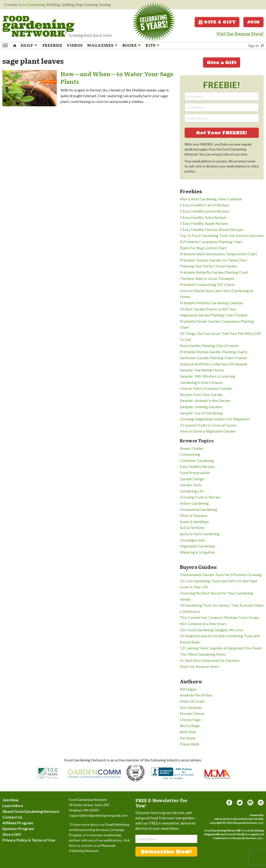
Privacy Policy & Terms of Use (29, 840)
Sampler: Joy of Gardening (201, 413)
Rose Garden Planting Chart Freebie (209, 346)
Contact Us (12, 817)
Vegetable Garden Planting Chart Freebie (214, 315)
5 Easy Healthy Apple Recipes (204, 223)
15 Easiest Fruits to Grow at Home (208, 425)
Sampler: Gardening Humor (202, 370)
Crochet (11, 4)
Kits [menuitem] (150, 45)
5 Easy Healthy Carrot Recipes (205, 205)
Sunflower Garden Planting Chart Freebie (213, 358)
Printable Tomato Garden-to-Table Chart (213, 260)
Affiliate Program (18, 823)
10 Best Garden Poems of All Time (208, 309)
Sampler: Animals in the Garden (205, 400)
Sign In (253, 46)
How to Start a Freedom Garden (206, 388)
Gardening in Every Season (201, 382)
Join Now (11, 800)
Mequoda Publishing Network (239, 819)
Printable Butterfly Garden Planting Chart (214, 272)
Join (253, 22)
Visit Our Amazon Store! (240, 34)
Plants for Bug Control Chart (203, 248)
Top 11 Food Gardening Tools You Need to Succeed (222, 235)
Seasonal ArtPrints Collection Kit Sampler (214, 364)
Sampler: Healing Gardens (201, 407)
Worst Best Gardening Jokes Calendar (211, 199)
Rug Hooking (87, 4)
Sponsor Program (18, 828)
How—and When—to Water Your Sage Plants (117, 78)
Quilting (68, 4)
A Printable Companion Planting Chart (211, 242)
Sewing (105, 4)
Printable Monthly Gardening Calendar (212, 303)
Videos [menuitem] (75, 45)
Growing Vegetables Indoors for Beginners (215, 419)
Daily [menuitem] (27, 45)
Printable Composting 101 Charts (207, 284)
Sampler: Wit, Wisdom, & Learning (207, 376)
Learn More (13, 806)
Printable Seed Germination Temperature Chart (218, 254)
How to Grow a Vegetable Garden (208, 431)
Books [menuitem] (129, 45)
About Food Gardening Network (31, 811)
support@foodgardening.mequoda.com (98, 815)
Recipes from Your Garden (201, 394)
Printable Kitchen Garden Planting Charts (214, 352)
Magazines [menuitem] (100, 45)
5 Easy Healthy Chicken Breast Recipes (212, 229)
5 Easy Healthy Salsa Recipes (203, 217)
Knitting (53, 4)
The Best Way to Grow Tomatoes (207, 278)
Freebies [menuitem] (52, 45)
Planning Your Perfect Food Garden (209, 266)
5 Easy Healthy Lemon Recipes (205, 211)
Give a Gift (217, 22)
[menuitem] (15, 45)
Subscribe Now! (166, 852)
